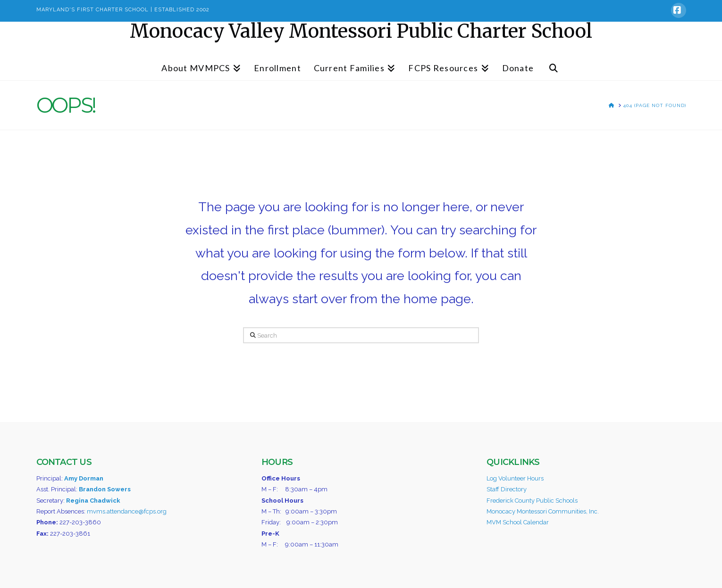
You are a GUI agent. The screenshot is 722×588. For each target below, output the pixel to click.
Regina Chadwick (93, 501)
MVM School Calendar (518, 522)
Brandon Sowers (105, 489)
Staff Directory (507, 489)
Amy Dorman (84, 478)
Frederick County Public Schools (532, 501)
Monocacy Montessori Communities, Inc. (543, 511)
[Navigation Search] (554, 64)
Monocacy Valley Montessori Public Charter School (361, 31)
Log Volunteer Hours (515, 478)
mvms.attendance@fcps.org (127, 511)
